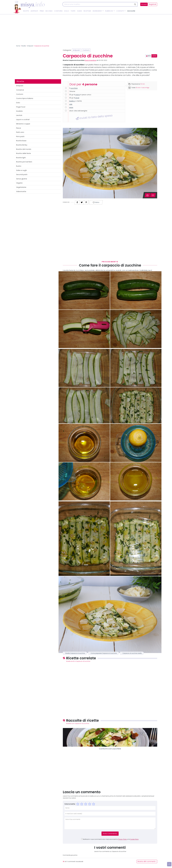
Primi (42, 11)
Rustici (19, 166)
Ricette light (21, 158)
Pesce (19, 128)
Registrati (153, 4)
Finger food (21, 107)
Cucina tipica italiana (25, 98)
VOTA (154, 56)
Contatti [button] (120, 11)
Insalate (19, 111)
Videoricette (21, 191)
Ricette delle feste (24, 153)
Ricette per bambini (24, 162)
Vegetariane (21, 187)
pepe (71, 108)
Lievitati (19, 115)
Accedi (144, 4)
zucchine (74, 88)
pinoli (77, 98)
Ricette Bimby (22, 145)
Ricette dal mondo (24, 149)
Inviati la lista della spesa (94, 117)
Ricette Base (21, 141)
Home (18, 46)
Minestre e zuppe (23, 124)
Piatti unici (20, 132)
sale (71, 104)
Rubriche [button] (109, 11)
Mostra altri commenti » (147, 861)
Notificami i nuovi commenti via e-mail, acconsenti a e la (111, 839)
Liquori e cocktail (23, 120)
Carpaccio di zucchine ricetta (132, 653)
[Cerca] (98, 4)
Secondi (49, 11)
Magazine (131, 11)
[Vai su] (169, 864)
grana (77, 95)
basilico (72, 101)
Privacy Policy (123, 839)
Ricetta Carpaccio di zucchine (75, 653)
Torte (73, 11)
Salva (96, 202)
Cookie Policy (134, 839)
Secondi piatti (22, 174)
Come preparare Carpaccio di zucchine (104, 653)
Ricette (26, 11)
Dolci (67, 11)
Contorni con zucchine (110, 749)
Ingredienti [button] (97, 11)
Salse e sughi (21, 170)
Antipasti (34, 11)
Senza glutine (22, 179)
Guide (79, 11)
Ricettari (87, 11)
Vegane (19, 183)
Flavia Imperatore (90, 60)
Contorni (58, 11)
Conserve (20, 90)
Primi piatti (20, 136)
